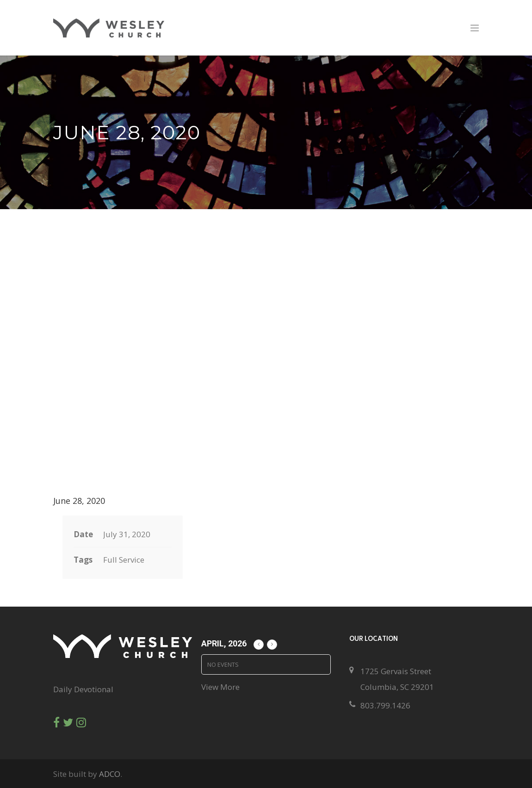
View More (220, 687)
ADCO (110, 774)
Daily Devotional (83, 689)
